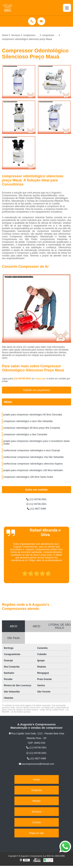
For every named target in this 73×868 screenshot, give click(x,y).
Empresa (36, 790)
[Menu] (67, 8)
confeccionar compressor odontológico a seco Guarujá (32, 450)
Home (36, 779)
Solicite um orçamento (36, 390)
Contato (37, 822)
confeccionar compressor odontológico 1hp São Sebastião (33, 457)
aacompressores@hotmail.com (36, 764)
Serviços (37, 812)
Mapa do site (36, 833)
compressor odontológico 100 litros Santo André (28, 477)
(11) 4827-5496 (36, 509)
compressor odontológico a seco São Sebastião (28, 421)
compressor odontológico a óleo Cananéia (25, 434)
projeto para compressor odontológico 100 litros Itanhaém (33, 470)
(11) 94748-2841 (23, 379)
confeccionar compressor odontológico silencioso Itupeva (33, 464)
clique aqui (40, 379)
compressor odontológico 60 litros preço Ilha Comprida (32, 428)
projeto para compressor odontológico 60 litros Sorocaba (33, 415)
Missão (36, 801)
